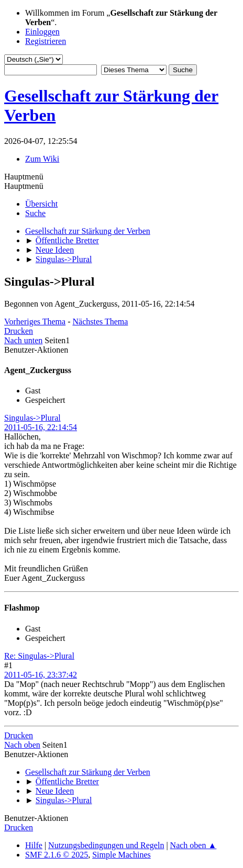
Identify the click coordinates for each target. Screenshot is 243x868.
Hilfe (34, 845)
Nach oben (22, 745)
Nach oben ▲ (194, 845)
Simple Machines (121, 855)
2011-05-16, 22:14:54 (41, 427)
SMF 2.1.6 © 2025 (57, 855)
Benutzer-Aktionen (36, 350)
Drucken (19, 331)
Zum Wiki (42, 159)
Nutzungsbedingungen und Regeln (106, 845)
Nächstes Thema (100, 322)
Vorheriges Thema (35, 322)
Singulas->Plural (32, 418)
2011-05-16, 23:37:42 (41, 675)
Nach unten (23, 340)
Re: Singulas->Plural (39, 656)
